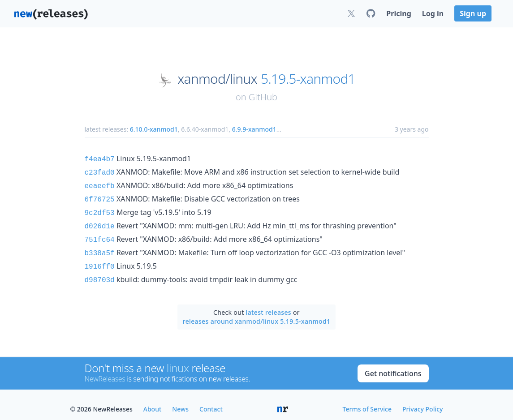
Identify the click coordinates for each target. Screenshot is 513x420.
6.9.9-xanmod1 (254, 129)
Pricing (399, 13)
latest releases (269, 303)
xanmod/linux (217, 79)
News (180, 400)
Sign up (473, 13)
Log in (433, 13)
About (153, 400)
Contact (211, 400)
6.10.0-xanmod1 (154, 129)
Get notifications (393, 364)
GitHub (263, 97)
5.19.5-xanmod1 (308, 79)
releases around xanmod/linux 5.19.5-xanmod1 (257, 312)
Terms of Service (367, 400)
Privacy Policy (422, 400)
